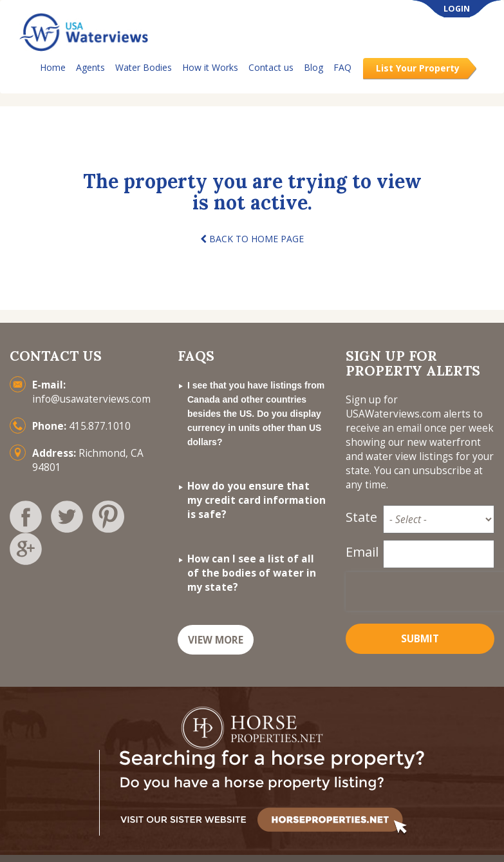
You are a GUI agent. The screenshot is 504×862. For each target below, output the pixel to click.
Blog (313, 67)
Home (53, 67)
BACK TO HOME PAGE (252, 239)
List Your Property (418, 68)
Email (360, 552)
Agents (90, 67)
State (360, 517)
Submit (420, 639)
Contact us (271, 67)
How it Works (210, 67)
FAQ (342, 67)
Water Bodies (144, 67)
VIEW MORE (216, 640)
